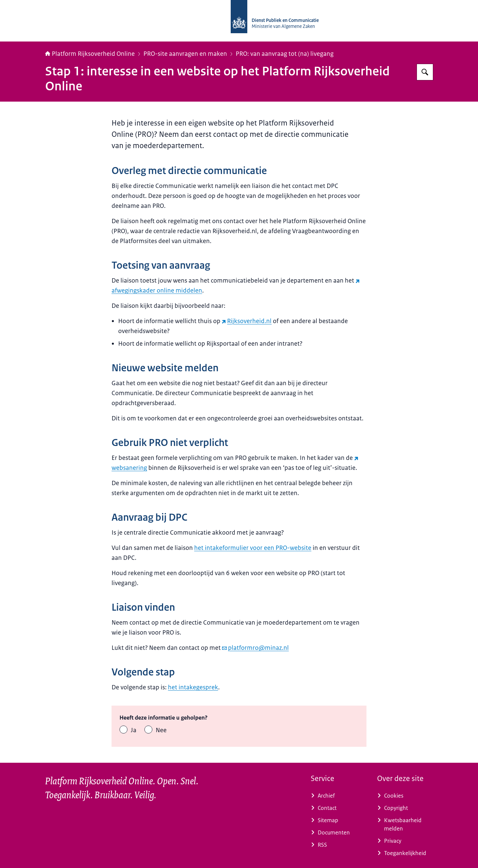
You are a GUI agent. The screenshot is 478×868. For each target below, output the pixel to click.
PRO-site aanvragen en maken (185, 54)
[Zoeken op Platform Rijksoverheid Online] (425, 72)
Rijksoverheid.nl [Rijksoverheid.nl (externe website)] (247, 321)
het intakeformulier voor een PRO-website (253, 548)
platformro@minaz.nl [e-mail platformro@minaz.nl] (255, 648)
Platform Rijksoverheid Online (90, 54)
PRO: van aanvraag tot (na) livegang (285, 54)
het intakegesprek (193, 687)
